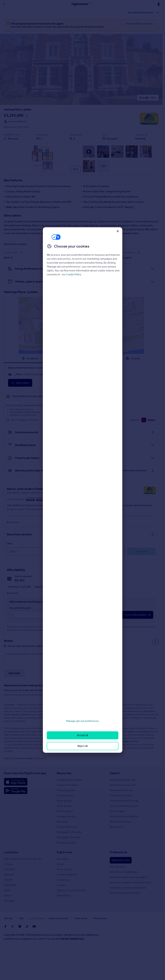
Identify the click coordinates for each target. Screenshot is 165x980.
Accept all (82, 735)
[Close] (118, 231)
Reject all (82, 746)
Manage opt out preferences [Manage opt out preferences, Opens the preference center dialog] (83, 721)
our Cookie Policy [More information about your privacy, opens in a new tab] (71, 274)
